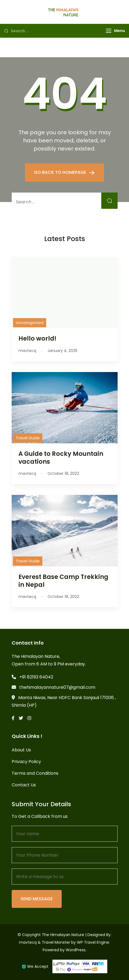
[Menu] (109, 31)
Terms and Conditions (35, 773)
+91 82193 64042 (36, 677)
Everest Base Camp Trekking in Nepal (63, 581)
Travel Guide (28, 438)
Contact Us (24, 785)
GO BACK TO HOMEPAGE (61, 172)
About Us (21, 750)
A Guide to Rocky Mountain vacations (61, 458)
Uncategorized (30, 323)
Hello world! (37, 338)
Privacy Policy (26, 762)
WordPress (76, 950)
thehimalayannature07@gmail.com (57, 687)
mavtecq (28, 942)
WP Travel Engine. (93, 942)
